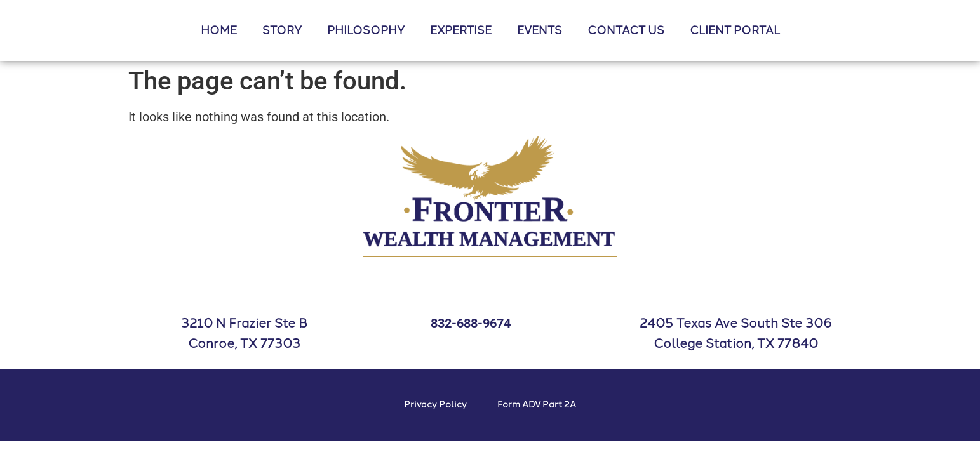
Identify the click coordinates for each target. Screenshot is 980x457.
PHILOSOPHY (366, 30)
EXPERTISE (461, 30)
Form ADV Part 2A (537, 405)
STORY (282, 30)
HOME (219, 30)
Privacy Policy (435, 405)
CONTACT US (626, 30)
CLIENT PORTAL (735, 30)
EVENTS (540, 30)
